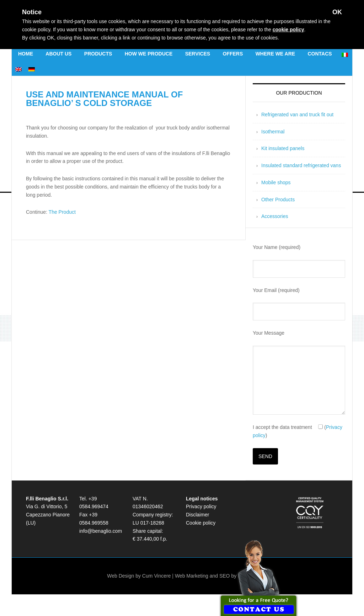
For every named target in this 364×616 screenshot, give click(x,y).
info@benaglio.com (101, 531)
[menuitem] (345, 54)
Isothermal (273, 132)
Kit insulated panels (283, 148)
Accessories (275, 216)
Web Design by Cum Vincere (139, 576)
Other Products (278, 200)
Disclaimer (197, 515)
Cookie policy (201, 523)
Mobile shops (276, 182)
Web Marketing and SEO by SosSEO (216, 576)
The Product (62, 212)
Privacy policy (201, 506)
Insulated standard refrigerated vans (301, 165)
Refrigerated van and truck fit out (297, 115)
